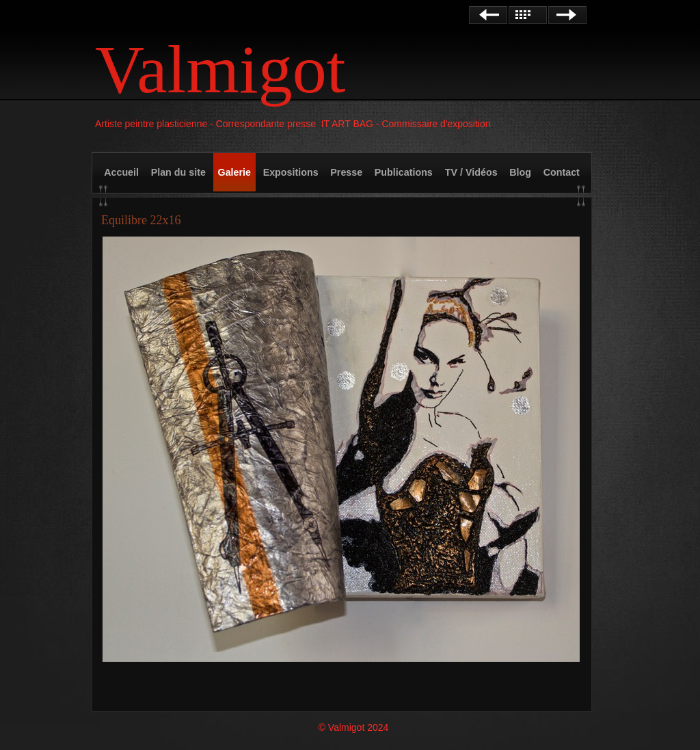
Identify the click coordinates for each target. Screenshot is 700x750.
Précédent (488, 15)
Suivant (567, 15)
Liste (528, 15)
